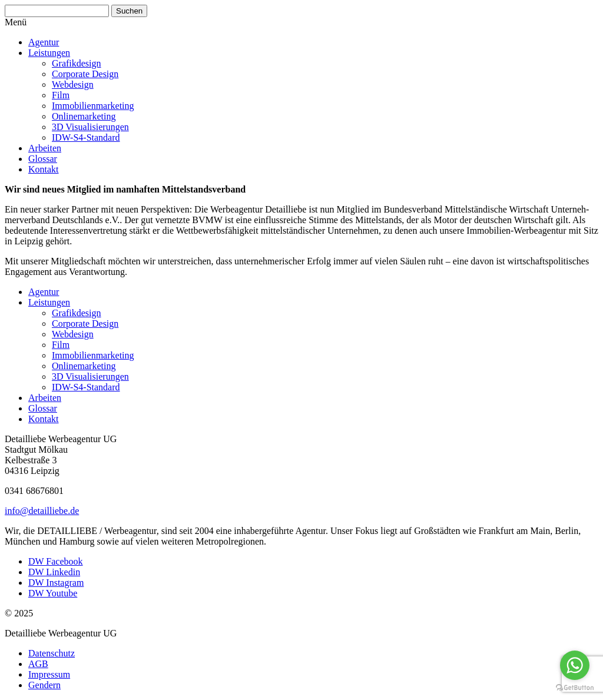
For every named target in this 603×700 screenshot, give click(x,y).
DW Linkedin (54, 572)
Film (61, 95)
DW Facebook (56, 561)
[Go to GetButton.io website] (575, 688)
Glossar (43, 159)
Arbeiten (45, 148)
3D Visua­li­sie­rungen (90, 127)
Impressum (49, 674)
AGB (38, 664)
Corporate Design (85, 74)
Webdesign (73, 84)
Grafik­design (77, 63)
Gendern (44, 685)
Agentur (44, 42)
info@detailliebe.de (42, 511)
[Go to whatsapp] (575, 665)
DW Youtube (53, 593)
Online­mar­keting (84, 116)
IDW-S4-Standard (86, 137)
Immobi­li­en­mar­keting (93, 106)
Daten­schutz (52, 653)
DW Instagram (56, 583)
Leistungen (49, 53)
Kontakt (44, 169)
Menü (16, 22)
